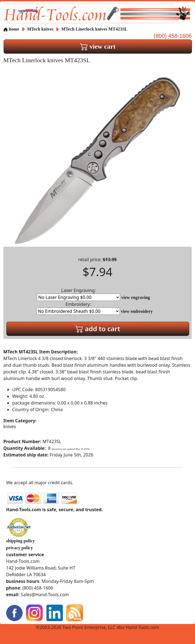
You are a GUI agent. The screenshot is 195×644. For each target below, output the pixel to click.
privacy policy (19, 548)
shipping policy (21, 541)
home (11, 29)
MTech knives (40, 29)
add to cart (98, 329)
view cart (98, 46)
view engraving (136, 297)
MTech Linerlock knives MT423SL (94, 29)
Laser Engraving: (78, 294)
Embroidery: (78, 308)
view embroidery (137, 311)
